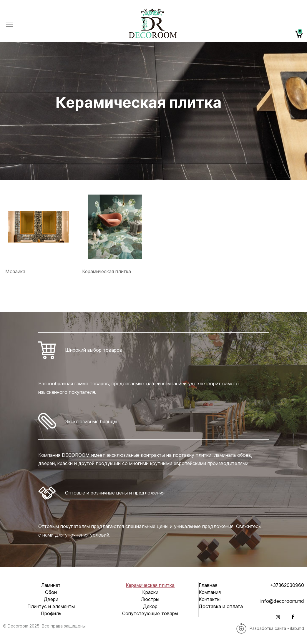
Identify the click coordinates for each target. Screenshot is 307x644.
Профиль (51, 614)
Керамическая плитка (150, 585)
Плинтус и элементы (51, 606)
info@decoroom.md (282, 601)
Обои (51, 592)
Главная (208, 585)
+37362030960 (287, 585)
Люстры (150, 599)
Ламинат (51, 585)
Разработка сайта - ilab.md (270, 628)
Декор (150, 606)
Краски (150, 592)
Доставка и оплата (221, 606)
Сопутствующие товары (150, 614)
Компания (210, 592)
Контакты (210, 599)
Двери (51, 599)
